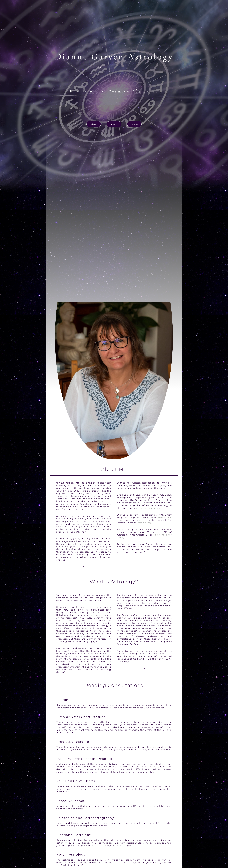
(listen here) (144, 523)
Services (114, 124)
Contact (134, 124)
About (94, 124)
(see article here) (150, 508)
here (166, 544)
